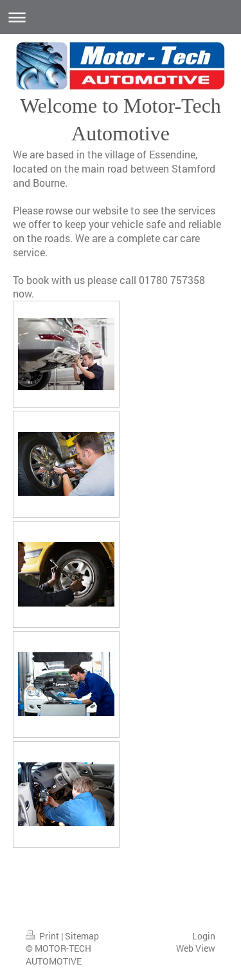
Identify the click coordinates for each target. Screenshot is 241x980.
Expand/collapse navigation (121, 17)
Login (204, 936)
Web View (196, 948)
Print (43, 936)
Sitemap (82, 936)
